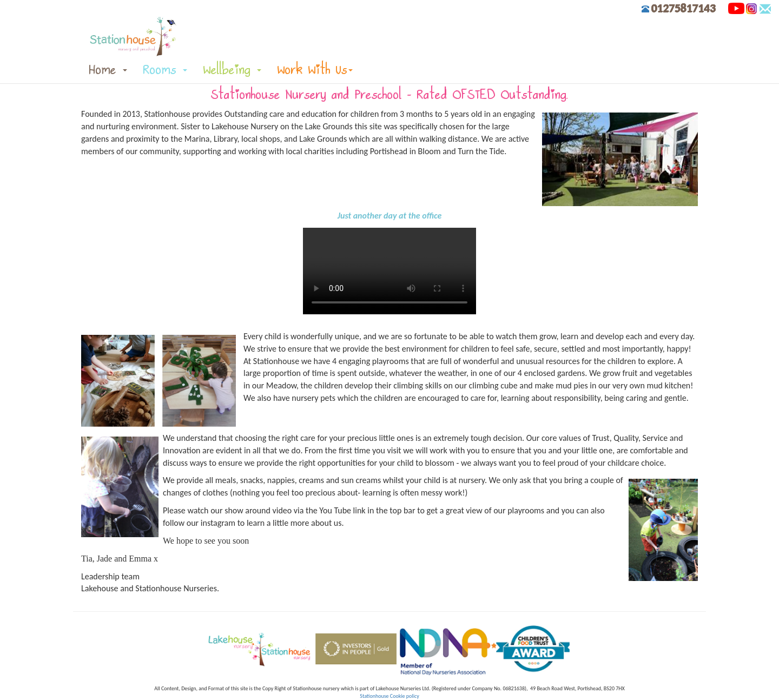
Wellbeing (232, 70)
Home (108, 70)
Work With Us (315, 70)
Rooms (165, 70)
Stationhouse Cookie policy (389, 696)
